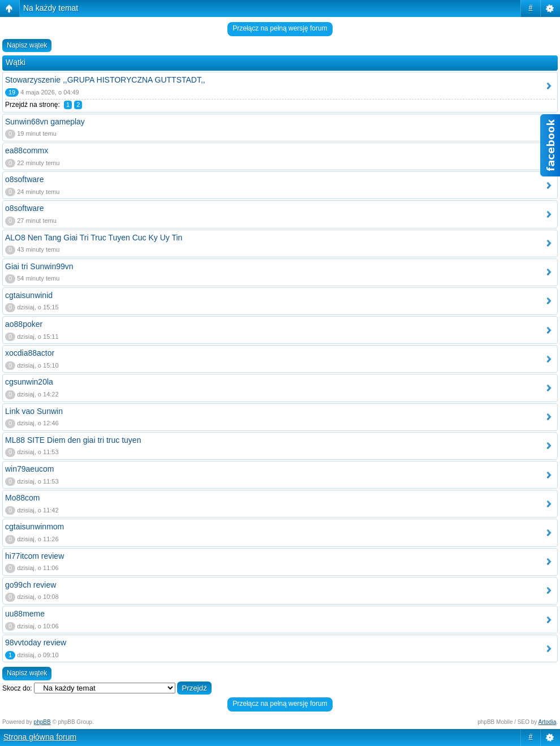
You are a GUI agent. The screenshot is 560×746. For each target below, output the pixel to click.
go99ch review (31, 585)
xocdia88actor (30, 353)
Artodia (548, 722)
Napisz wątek (27, 45)
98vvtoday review (36, 642)
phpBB (42, 722)
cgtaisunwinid (29, 295)
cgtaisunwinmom (35, 527)
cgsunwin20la (29, 382)
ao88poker (24, 324)
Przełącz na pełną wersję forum (280, 28)
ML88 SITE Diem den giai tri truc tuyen (73, 440)
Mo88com (22, 498)
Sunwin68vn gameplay (45, 122)
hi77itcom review (35, 556)
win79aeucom (29, 469)
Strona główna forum (40, 737)
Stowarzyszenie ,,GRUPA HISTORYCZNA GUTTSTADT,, (105, 80)
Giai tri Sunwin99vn (39, 266)
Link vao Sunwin (34, 411)
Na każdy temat (51, 8)
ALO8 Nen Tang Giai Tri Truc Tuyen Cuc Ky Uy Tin (94, 238)
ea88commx (27, 150)
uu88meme (25, 614)
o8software (24, 179)
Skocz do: (17, 688)
